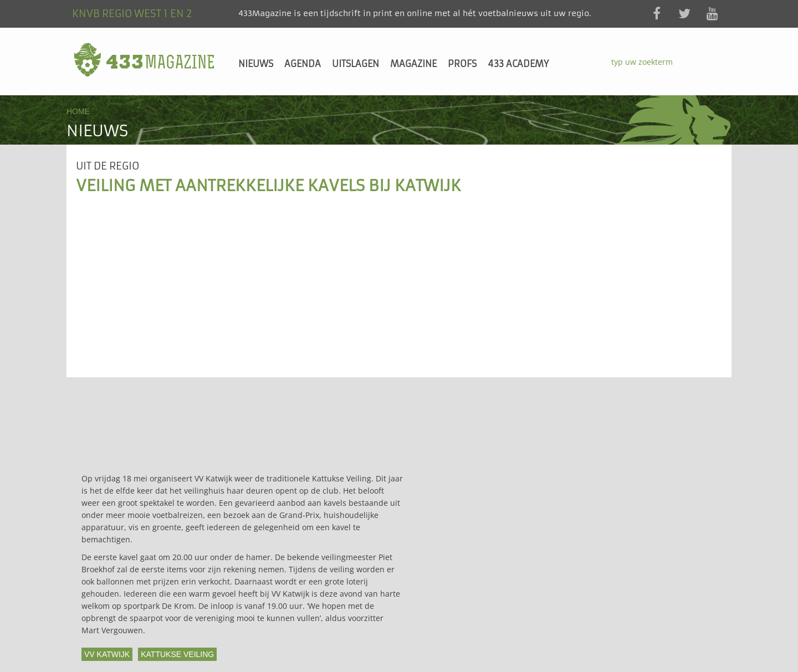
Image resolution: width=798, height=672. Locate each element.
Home (78, 111)
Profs (462, 64)
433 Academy (518, 64)
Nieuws (256, 64)
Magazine (413, 64)
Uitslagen (355, 64)
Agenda (303, 64)
